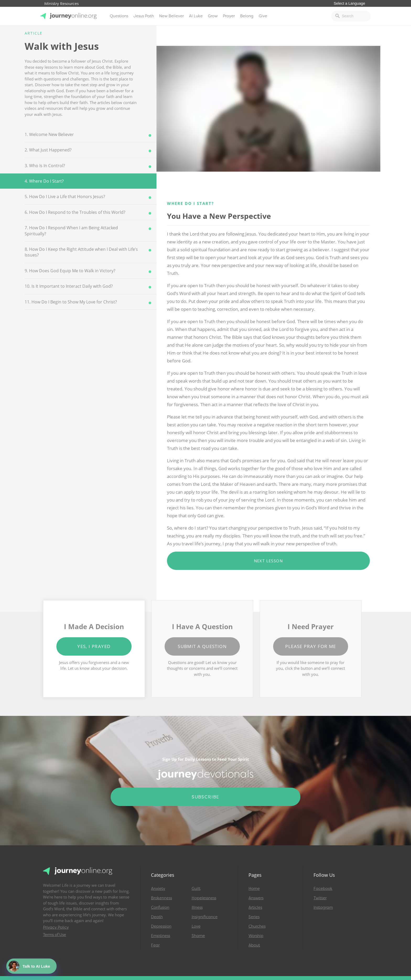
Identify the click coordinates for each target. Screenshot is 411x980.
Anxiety (158, 889)
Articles (255, 907)
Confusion (160, 907)
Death (157, 917)
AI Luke (196, 16)
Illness (197, 907)
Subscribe (206, 797)
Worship (256, 936)
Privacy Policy (56, 927)
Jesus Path (144, 16)
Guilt (196, 889)
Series (254, 917)
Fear (155, 945)
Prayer (229, 16)
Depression (161, 926)
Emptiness (161, 936)
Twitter (320, 898)
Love (196, 926)
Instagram (323, 907)
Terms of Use (55, 935)
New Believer (171, 16)
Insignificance (205, 917)
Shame (198, 936)
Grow (213, 16)
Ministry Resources (61, 4)
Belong (247, 16)
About (254, 945)
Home (254, 889)
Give (263, 16)
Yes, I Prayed (94, 646)
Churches (257, 926)
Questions (119, 16)
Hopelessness (204, 898)
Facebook (323, 889)
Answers (256, 898)
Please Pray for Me (310, 646)
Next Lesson (268, 561)
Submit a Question (202, 646)
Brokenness (161, 898)
